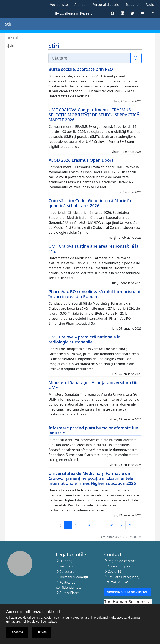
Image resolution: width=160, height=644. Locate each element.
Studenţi (66, 561)
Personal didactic (105, 5)
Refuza (42, 632)
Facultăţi (66, 566)
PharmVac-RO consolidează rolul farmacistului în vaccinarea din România (94, 294)
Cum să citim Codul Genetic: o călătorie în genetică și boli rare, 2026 (90, 203)
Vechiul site (59, 5)
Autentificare (69, 593)
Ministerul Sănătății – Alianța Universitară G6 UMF (93, 385)
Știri (16, 37)
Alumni (80, 5)
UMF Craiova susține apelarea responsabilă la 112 (94, 249)
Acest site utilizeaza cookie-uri (33, 612)
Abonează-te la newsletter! (128, 592)
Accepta (17, 632)
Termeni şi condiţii (74, 577)
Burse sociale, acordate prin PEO (81, 69)
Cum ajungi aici (120, 566)
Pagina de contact (122, 561)
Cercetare (67, 572)
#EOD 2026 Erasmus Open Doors (81, 160)
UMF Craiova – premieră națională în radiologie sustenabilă (85, 339)
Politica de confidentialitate (39, 622)
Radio (150, 5)
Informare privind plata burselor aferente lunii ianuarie (95, 430)
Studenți (132, 5)
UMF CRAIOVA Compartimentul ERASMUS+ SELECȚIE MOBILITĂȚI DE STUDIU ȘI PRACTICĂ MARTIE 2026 (94, 115)
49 (112, 525)
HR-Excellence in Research (74, 13)
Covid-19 (114, 572)
